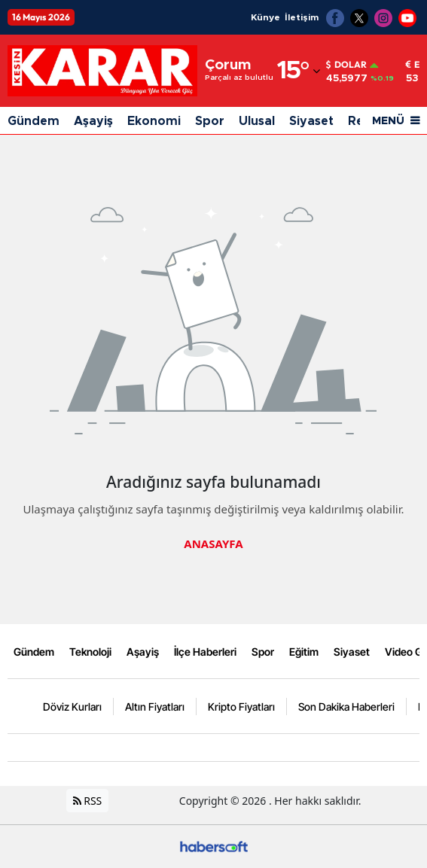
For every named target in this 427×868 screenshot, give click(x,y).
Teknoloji (90, 652)
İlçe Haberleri (205, 652)
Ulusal (257, 121)
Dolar (346, 65)
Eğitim (304, 652)
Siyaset (311, 121)
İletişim (302, 17)
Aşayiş (93, 121)
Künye (265, 17)
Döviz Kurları (72, 707)
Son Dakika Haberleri (346, 707)
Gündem (34, 121)
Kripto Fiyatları (241, 707)
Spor (210, 121)
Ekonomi (154, 121)
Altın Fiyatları (155, 707)
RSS (88, 801)
